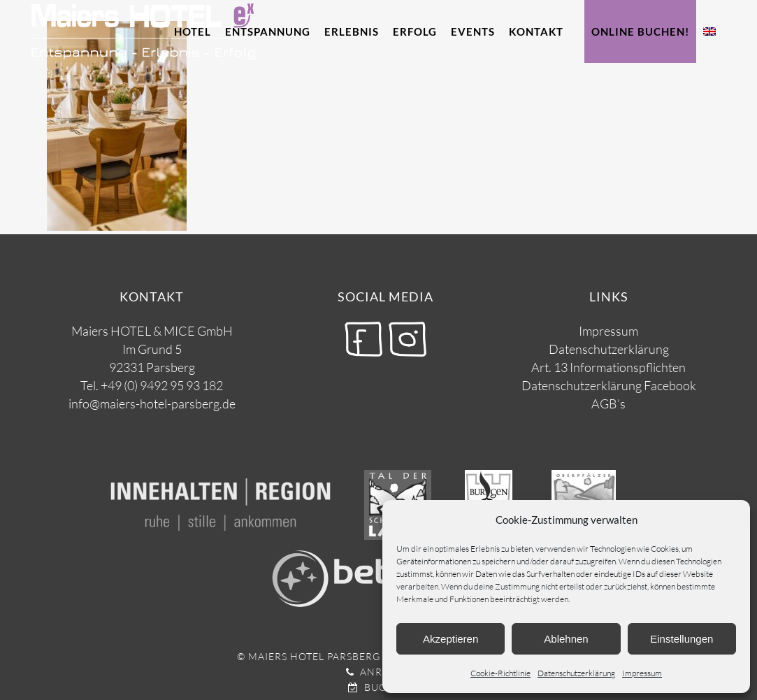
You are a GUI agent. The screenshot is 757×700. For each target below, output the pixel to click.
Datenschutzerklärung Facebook (609, 385)
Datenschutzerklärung (576, 673)
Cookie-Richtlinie (500, 673)
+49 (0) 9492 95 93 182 (162, 385)
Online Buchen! (640, 31)
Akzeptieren (450, 639)
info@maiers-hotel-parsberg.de (152, 403)
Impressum (642, 673)
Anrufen (378, 672)
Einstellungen (682, 639)
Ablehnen (566, 639)
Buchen (379, 687)
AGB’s (608, 403)
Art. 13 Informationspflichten (608, 367)
